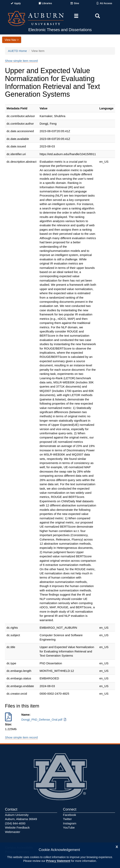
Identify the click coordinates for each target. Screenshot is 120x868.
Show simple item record (21, 61)
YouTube (69, 827)
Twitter (67, 819)
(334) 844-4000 (15, 823)
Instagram (70, 823)
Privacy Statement (58, 861)
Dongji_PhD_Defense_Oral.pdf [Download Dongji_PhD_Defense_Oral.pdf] (44, 720)
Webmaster (13, 832)
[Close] (117, 846)
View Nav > (12, 40)
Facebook (70, 815)
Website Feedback (17, 827)
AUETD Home (17, 51)
